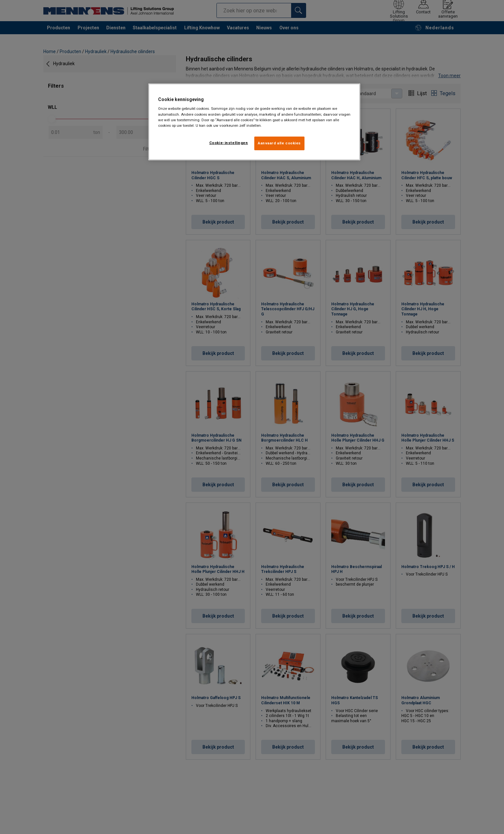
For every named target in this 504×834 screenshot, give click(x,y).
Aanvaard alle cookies (279, 143)
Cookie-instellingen (229, 143)
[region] (254, 122)
